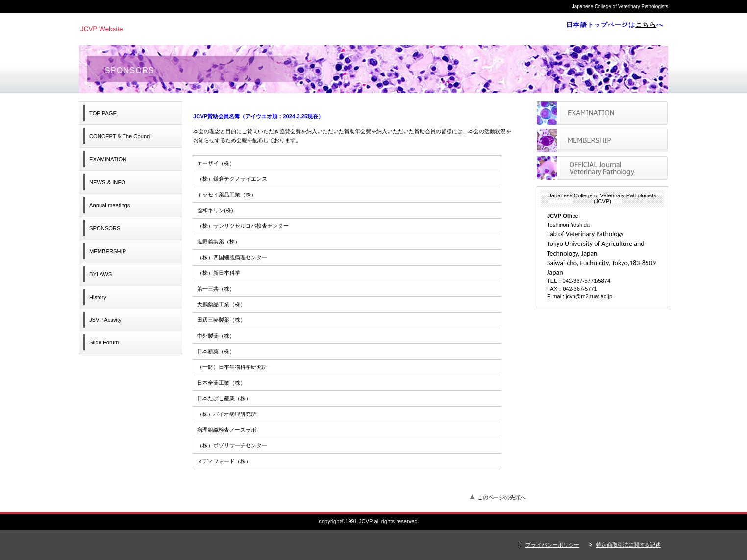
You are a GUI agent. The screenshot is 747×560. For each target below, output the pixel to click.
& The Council (121, 136)
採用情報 (602, 141)
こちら (646, 25)
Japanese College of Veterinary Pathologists (214, 28)
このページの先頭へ (502, 497)
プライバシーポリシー (552, 545)
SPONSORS (105, 228)
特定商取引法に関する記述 (628, 545)
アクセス (602, 168)
